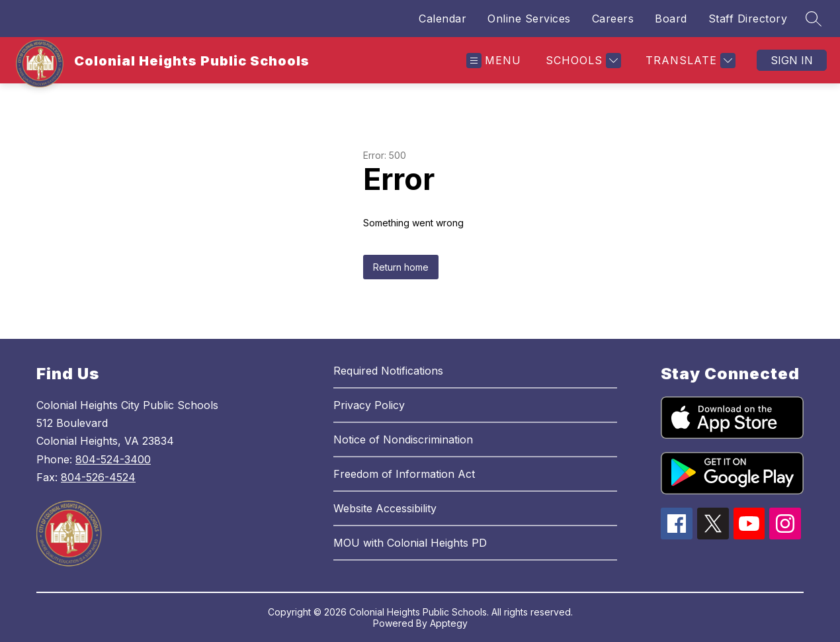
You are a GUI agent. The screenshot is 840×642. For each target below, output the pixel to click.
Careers (613, 19)
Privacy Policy (369, 405)
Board (671, 19)
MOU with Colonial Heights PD (410, 543)
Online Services (529, 19)
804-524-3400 (113, 459)
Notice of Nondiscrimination (403, 439)
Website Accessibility (385, 508)
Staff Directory (748, 19)
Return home (401, 267)
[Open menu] (494, 61)
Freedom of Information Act (404, 474)
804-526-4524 (98, 477)
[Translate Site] (689, 61)
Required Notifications (388, 371)
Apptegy (449, 623)
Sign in (792, 60)
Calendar (442, 19)
